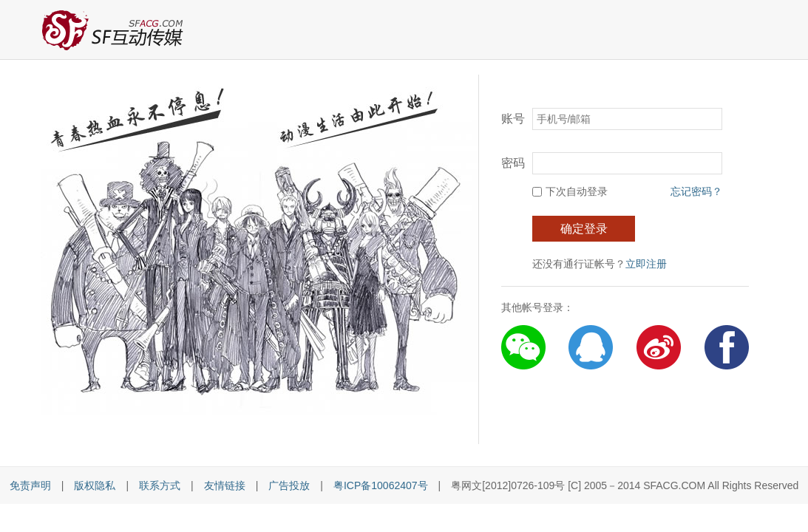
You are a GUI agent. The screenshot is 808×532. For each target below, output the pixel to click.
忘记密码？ (696, 191)
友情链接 (225, 485)
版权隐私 (95, 485)
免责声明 (30, 485)
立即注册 (646, 264)
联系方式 (160, 485)
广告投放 (289, 485)
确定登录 (584, 229)
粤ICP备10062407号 (381, 485)
